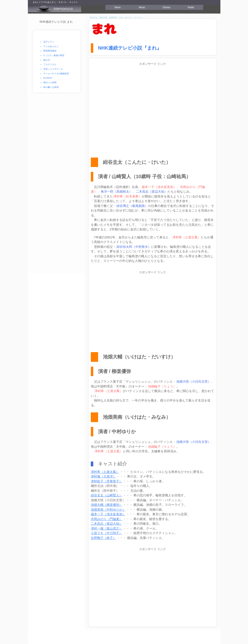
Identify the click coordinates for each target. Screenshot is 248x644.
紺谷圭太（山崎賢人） (107, 495)
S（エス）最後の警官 (54, 55)
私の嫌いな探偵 (51, 87)
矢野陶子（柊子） (103, 538)
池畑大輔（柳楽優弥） (107, 505)
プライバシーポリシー (205, 633)
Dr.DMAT (48, 78)
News (118, 7)
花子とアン (49, 42)
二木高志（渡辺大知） (107, 524)
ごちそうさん (50, 64)
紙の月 (47, 60)
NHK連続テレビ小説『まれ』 (130, 48)
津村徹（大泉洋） (103, 476)
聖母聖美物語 (50, 51)
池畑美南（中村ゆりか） (108, 510)
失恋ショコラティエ (53, 69)
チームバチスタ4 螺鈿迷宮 (56, 74)
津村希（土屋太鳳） (105, 472)
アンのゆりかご (51, 46)
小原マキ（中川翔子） (107, 533)
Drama (166, 7)
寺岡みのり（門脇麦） (107, 519)
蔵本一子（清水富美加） (108, 514)
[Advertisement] (153, 100)
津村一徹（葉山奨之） (107, 528)
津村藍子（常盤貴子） (107, 481)
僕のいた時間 (50, 83)
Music (142, 7)
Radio (191, 7)
